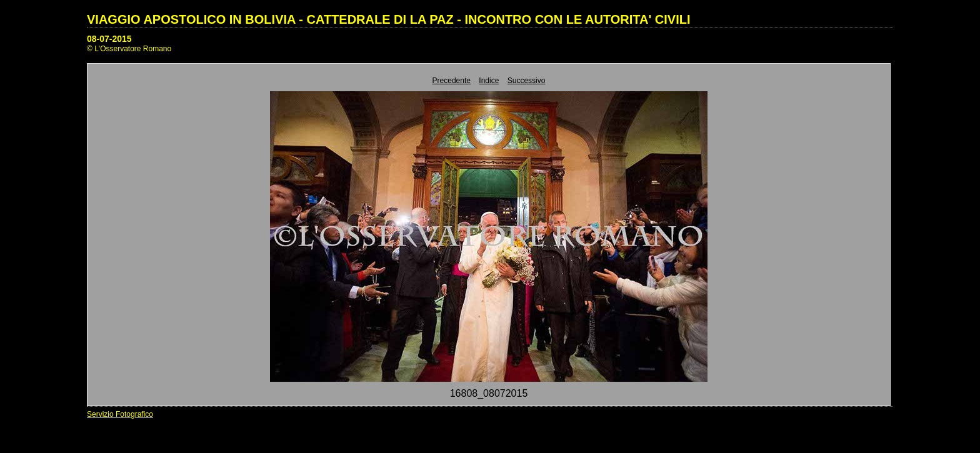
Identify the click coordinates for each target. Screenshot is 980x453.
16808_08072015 (489, 393)
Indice (489, 81)
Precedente (452, 81)
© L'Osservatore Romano (129, 49)
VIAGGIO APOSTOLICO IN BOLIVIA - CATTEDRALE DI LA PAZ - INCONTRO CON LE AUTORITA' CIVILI (389, 19)
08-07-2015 (109, 39)
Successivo (527, 81)
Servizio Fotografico (120, 414)
